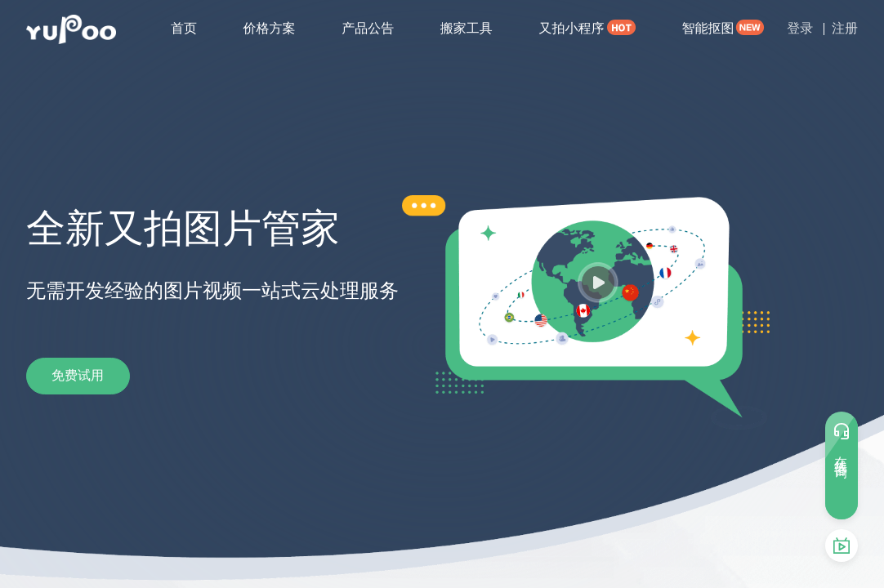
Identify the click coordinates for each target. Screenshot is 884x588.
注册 (845, 28)
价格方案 (270, 28)
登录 (800, 28)
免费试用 (92, 376)
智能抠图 (708, 28)
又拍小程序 (571, 28)
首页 (184, 28)
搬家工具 (467, 28)
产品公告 (368, 28)
